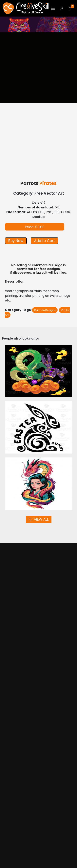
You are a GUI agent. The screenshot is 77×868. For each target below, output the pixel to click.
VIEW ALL (39, 519)
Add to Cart (44, 241)
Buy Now (16, 241)
